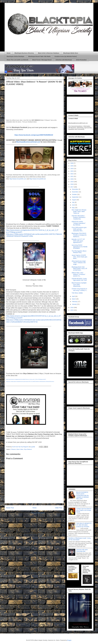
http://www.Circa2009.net (38, 179)
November (75, 192)
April (73, 296)
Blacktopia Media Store (71, 53)
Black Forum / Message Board (42, 60)
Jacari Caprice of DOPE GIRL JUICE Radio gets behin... (79, 257)
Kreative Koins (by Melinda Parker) (66, 56)
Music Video (20, 449)
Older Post (59, 508)
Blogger (69, 640)
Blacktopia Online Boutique (15, 56)
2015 (72, 310)
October (75, 194)
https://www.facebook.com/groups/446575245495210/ (34, 135)
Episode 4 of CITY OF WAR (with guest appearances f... (78, 241)
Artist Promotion (81, 60)
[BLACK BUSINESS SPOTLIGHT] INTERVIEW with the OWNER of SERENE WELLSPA (83, 495)
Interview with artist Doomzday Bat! (82, 550)
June (74, 205)
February (75, 302)
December (75, 189)
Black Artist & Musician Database (49, 53)
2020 (72, 179)
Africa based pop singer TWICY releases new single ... (79, 263)
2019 (72, 182)
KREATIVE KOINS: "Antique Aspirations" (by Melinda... (79, 223)
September (75, 197)
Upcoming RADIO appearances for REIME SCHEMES (80, 247)
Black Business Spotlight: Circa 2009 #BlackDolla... (79, 284)
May (73, 208)
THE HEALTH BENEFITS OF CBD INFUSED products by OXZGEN (84, 525)
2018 (72, 184)
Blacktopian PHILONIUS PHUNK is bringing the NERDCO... (79, 235)
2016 (72, 308)
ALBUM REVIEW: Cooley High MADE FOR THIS (79, 279)
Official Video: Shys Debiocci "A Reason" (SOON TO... (79, 274)
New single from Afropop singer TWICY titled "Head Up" (79, 211)
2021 (72, 176)
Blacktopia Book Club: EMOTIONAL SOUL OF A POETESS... (79, 269)
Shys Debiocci (28, 449)
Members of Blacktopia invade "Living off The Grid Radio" (79, 539)
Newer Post (10, 508)
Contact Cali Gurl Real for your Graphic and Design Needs (84, 510)
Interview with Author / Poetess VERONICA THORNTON (78, 217)
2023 (72, 171)
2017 (72, 187)
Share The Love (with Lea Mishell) (17, 60)
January (75, 304)
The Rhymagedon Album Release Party (79, 252)
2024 (72, 169)
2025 (72, 166)
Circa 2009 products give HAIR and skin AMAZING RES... (79, 229)
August (74, 200)
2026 (72, 163)
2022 (72, 174)
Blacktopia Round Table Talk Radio (39, 56)
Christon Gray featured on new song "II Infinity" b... (80, 290)
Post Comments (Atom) (38, 513)
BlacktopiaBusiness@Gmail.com (28, 142)
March (74, 299)
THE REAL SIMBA (77, 293)
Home (9, 53)
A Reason (13, 449)
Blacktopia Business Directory (24, 53)
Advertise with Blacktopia (64, 60)
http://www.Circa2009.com (18, 179)
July (73, 202)
